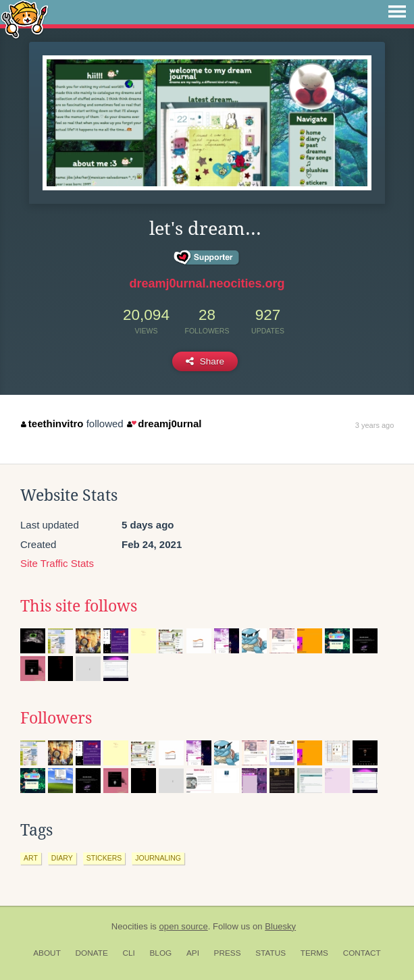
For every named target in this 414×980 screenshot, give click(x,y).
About (47, 953)
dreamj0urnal (164, 424)
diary (62, 858)
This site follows (79, 606)
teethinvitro (52, 424)
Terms (314, 953)
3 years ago (374, 425)
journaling (158, 858)
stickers (104, 858)
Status (270, 953)
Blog (160, 953)
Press (228, 953)
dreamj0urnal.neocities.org (207, 283)
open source (184, 926)
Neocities (130, 926)
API (193, 953)
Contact (362, 953)
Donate (92, 953)
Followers (56, 718)
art (31, 858)
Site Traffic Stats (57, 563)
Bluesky (280, 926)
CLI (128, 953)
